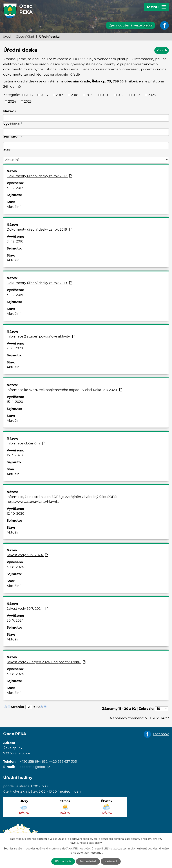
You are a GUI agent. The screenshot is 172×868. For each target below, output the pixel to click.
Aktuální (14, 207)
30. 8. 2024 (15, 567)
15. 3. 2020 (15, 455)
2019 (90, 95)
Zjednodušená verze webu (130, 25)
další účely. (95, 843)
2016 (44, 95)
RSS (162, 50)
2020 (105, 95)
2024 (12, 102)
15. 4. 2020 (15, 402)
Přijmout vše (63, 861)
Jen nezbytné (88, 861)
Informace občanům (26, 443)
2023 (152, 95)
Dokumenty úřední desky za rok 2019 (39, 283)
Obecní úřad (25, 37)
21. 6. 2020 (15, 348)
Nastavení (111, 861)
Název (10, 111)
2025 (28, 102)
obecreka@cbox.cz (35, 767)
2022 (136, 95)
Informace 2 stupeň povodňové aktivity (41, 336)
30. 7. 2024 (15, 620)
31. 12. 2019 (15, 295)
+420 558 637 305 (63, 762)
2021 (121, 95)
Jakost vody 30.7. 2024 (27, 555)
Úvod (7, 37)
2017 (59, 95)
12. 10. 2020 (15, 514)
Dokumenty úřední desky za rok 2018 (39, 230)
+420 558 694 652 (33, 762)
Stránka (17, 707)
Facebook (161, 734)
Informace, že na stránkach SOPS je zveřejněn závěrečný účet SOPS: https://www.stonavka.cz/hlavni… (62, 499)
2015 (29, 95)
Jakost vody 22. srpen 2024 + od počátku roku (46, 662)
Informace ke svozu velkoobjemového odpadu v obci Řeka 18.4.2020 (64, 390)
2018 (75, 95)
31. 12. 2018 (15, 241)
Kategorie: (12, 95)
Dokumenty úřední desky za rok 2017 (39, 176)
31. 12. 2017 (15, 188)
